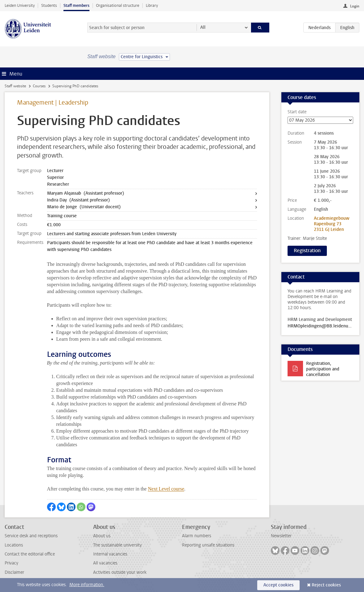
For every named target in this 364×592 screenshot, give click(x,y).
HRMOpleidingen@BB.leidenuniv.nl (321, 326)
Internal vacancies (110, 554)
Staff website (15, 86)
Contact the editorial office (30, 554)
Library (152, 5)
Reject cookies (326, 585)
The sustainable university (117, 545)
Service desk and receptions (31, 536)
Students (49, 5)
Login (355, 6)
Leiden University (20, 5)
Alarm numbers (197, 536)
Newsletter (281, 536)
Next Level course (166, 489)
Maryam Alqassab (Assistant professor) (86, 193)
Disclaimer (14, 572)
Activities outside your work (120, 572)
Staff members (76, 5)
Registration (307, 251)
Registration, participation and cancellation (323, 369)
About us (102, 536)
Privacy (11, 563)
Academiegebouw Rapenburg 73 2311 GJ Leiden (332, 224)
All (203, 27)
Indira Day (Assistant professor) (78, 200)
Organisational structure (118, 5)
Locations (14, 545)
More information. (87, 585)
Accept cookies (278, 585)
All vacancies (105, 563)
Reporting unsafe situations (208, 545)
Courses (39, 86)
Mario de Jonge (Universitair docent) (84, 207)
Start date (321, 117)
